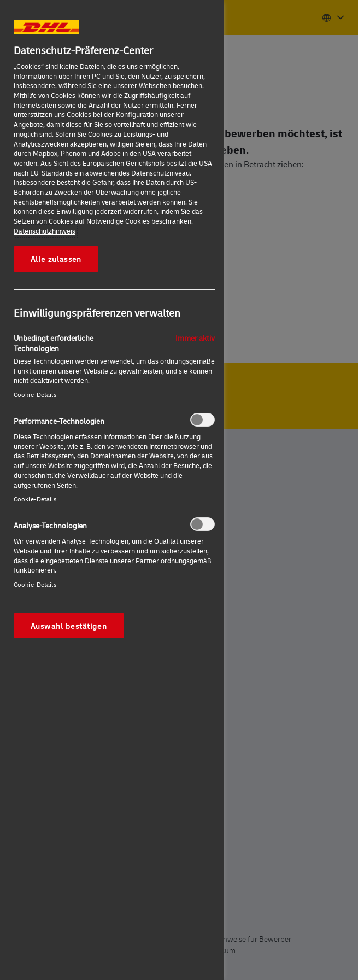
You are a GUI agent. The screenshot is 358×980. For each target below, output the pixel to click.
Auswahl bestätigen (69, 626)
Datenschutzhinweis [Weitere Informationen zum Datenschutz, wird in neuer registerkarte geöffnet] (45, 231)
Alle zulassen (56, 259)
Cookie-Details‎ (35, 395)
